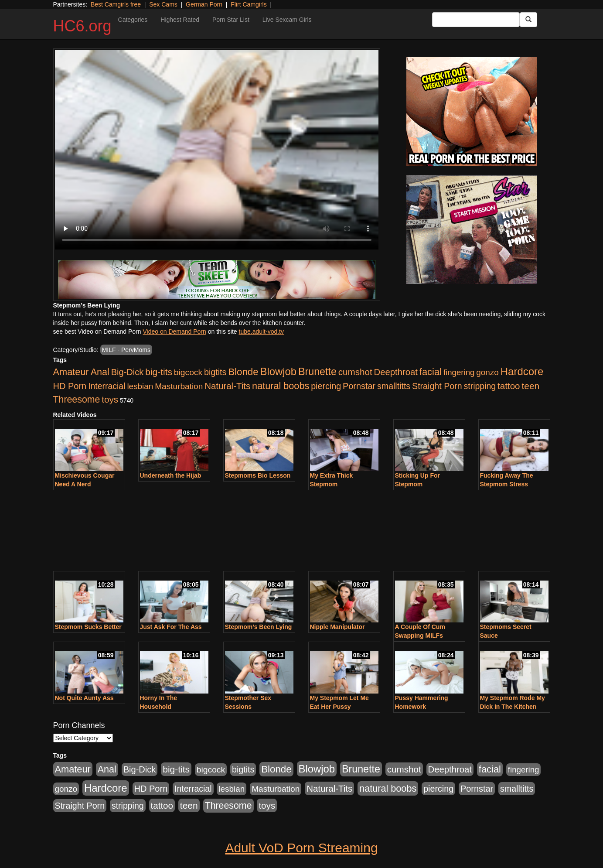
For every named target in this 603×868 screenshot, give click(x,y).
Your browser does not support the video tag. (217, 150)
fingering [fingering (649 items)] (459, 372)
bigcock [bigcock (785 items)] (188, 372)
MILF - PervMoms (126, 350)
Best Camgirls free (116, 4)
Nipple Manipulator (337, 627)
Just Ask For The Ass (171, 627)
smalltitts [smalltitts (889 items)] (394, 386)
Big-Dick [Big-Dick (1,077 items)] (128, 372)
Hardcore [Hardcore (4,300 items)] (522, 371)
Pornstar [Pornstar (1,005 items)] (359, 386)
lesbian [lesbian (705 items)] (140, 386)
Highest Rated (180, 20)
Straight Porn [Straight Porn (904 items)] (437, 386)
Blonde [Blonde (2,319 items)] (243, 372)
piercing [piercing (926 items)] (326, 386)
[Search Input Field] (476, 20)
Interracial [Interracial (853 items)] (107, 386)
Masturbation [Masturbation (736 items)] (179, 386)
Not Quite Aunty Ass (84, 698)
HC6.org (82, 26)
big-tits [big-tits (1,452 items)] (159, 372)
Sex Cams (163, 4)
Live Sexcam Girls (287, 20)
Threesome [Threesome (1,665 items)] (77, 400)
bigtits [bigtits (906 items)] (215, 372)
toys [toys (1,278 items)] (110, 399)
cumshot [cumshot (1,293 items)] (355, 372)
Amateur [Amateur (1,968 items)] (71, 372)
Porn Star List (231, 20)
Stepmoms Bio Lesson (258, 475)
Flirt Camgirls (249, 4)
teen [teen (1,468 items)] (530, 386)
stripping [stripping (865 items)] (480, 386)
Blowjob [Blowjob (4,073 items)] (279, 371)
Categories (133, 20)
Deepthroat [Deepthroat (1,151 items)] (396, 372)
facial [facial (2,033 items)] (431, 372)
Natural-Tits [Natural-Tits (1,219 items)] (227, 386)
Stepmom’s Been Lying (259, 627)
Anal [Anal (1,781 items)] (100, 372)
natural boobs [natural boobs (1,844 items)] (281, 386)
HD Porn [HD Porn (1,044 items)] (70, 386)
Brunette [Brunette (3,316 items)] (317, 372)
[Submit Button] (528, 20)
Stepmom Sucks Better (88, 627)
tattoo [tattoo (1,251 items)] (509, 386)
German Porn (204, 4)
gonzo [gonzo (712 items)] (487, 372)
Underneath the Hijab (171, 475)
